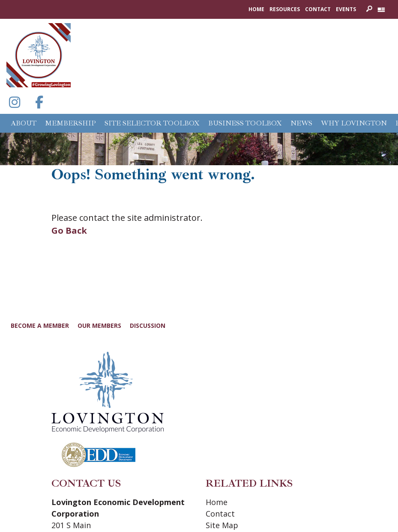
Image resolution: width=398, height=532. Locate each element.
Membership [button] (70, 123)
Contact (318, 9)
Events (346, 9)
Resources (285, 9)
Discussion (148, 325)
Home (256, 9)
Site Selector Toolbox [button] (152, 123)
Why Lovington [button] (354, 123)
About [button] (24, 123)
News (301, 123)
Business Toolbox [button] (245, 123)
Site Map (222, 525)
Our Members (99, 325)
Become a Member (40, 325)
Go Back (69, 230)
